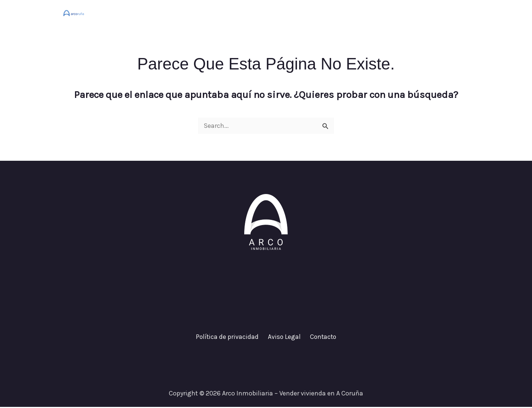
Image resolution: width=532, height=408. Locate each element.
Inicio (334, 13)
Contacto (449, 13)
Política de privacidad (229, 337)
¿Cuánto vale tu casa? (388, 13)
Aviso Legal (284, 337)
